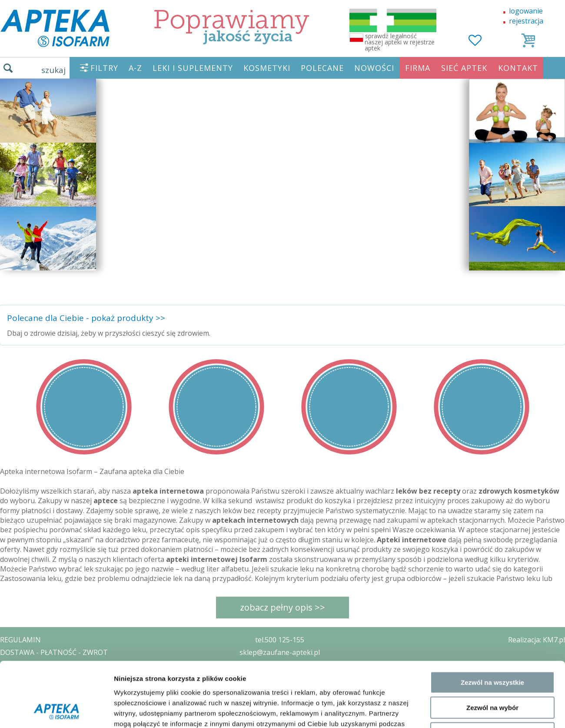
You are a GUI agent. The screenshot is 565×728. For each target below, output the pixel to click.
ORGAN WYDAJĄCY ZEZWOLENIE (53, 690)
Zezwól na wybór (492, 606)
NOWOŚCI (374, 68)
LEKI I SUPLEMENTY (193, 68)
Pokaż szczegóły (464, 669)
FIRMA (418, 68)
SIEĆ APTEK (464, 68)
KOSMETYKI (267, 68)
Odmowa (492, 631)
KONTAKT (518, 68)
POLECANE (322, 68)
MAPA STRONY (25, 715)
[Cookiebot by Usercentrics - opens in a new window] (56, 669)
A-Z (135, 68)
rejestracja (526, 21)
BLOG (9, 702)
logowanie (526, 11)
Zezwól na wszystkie (492, 580)
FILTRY (104, 68)
